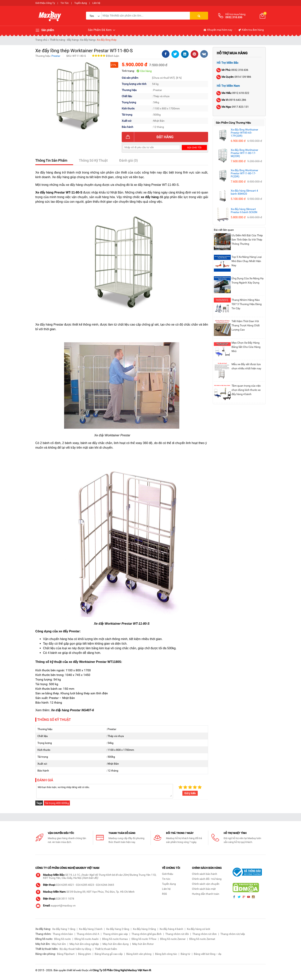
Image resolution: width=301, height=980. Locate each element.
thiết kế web (74, 970)
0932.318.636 (232, 70)
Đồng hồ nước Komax (115, 939)
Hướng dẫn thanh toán (206, 894)
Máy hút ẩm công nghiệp (84, 944)
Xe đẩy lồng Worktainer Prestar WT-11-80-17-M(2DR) (244, 153)
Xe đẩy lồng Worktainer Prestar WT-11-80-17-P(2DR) (244, 173)
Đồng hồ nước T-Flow (144, 939)
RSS (164, 894)
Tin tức (166, 879)
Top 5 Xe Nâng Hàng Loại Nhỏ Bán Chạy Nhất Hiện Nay (247, 261)
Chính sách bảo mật (204, 889)
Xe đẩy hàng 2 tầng (118, 929)
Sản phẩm (45, 30)
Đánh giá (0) (129, 160)
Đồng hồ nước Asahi (86, 939)
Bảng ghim (85, 954)
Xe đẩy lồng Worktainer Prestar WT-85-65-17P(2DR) (244, 133)
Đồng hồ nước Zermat (202, 939)
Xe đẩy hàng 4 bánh (171, 929)
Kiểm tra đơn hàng (251, 30)
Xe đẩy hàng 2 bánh (91, 929)
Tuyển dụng (81, 3)
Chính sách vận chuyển (206, 884)
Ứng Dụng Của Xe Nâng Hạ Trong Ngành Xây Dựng (248, 280)
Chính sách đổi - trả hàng (207, 879)
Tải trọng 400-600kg (57, 803)
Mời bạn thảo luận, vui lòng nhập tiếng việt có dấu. (105, 791)
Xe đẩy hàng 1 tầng (64, 929)
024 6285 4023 (85, 885)
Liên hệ (96, 3)
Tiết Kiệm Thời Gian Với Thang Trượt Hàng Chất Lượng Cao (246, 325)
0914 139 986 (234, 77)
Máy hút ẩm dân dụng (116, 944)
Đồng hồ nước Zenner (173, 939)
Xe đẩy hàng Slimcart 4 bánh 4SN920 (244, 192)
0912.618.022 (233, 93)
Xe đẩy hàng (87, 40)
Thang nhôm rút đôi (177, 934)
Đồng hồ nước (62, 939)
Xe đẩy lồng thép (107, 40)
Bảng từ (185, 954)
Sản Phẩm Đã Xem (102, 30)
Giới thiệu (168, 874)
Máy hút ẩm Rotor (143, 944)
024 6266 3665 (105, 885)
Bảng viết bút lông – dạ (208, 954)
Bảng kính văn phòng (139, 954)
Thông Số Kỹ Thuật (93, 160)
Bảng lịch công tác (166, 954)
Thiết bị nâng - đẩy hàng (64, 40)
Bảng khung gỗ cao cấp (109, 954)
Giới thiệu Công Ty (45, 3)
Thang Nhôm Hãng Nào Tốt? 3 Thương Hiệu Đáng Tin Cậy (247, 304)
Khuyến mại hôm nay (218, 30)
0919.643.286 (231, 100)
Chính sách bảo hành (205, 874)
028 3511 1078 (65, 899)
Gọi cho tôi (194, 148)
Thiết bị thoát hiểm (106, 949)
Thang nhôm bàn (63, 934)
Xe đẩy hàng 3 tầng (144, 929)
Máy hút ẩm (59, 944)
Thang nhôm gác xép (115, 934)
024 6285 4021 (65, 885)
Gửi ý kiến (190, 793)
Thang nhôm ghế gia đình (147, 934)
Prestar (56, 56)
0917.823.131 (233, 107)
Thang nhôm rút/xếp (233, 934)
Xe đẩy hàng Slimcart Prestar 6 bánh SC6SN (244, 211)
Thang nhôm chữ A (88, 934)
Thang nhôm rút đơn (205, 934)
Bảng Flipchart (66, 954)
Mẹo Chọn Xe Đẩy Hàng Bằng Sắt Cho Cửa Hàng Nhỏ (246, 347)
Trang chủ (41, 40)
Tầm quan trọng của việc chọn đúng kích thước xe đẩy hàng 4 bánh (246, 390)
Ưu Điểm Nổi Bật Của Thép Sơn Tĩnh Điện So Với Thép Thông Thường (247, 240)
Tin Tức (65, 3)
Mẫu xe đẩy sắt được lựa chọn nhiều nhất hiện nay (246, 366)
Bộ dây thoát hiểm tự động (75, 949)
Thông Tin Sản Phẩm (51, 160)
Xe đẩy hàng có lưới (198, 929)
